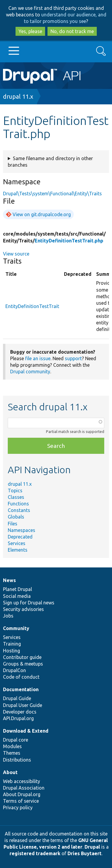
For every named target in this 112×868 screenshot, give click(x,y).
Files (13, 524)
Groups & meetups (23, 664)
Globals (16, 517)
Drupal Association (24, 788)
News (9, 580)
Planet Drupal (17, 589)
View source (16, 254)
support (73, 358)
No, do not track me (72, 31)
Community (16, 628)
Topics (15, 491)
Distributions (17, 760)
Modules (12, 746)
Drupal (92, 847)
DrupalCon (14, 670)
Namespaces (22, 530)
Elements (18, 550)
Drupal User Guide (23, 705)
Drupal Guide (17, 698)
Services (17, 543)
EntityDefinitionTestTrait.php (69, 241)
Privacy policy (18, 807)
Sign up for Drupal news (29, 603)
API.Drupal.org (18, 718)
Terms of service (21, 801)
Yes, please (30, 31)
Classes (16, 497)
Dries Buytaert (85, 853)
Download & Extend (26, 731)
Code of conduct (21, 677)
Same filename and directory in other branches (50, 162)
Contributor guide (22, 657)
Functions (18, 504)
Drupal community (30, 372)
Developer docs (20, 712)
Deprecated (20, 537)
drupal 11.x (18, 96)
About (10, 772)
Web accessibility (22, 781)
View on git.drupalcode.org (42, 214)
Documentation (21, 689)
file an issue (38, 358)
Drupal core (16, 740)
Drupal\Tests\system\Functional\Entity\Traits (52, 194)
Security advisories (23, 609)
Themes (12, 753)
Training (12, 644)
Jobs (8, 616)
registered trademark (35, 853)
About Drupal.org (22, 794)
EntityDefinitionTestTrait (32, 306)
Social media (17, 596)
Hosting (11, 651)
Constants (19, 510)
